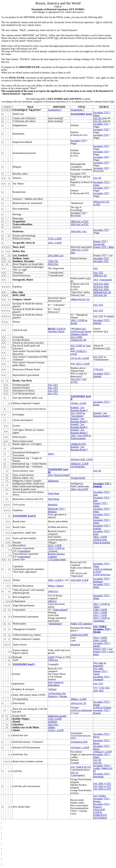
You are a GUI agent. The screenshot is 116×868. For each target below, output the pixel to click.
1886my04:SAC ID (80, 299)
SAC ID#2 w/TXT (102, 786)
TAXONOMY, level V (24, 664)
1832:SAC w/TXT (80, 224)
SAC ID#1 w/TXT (102, 783)
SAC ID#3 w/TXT (102, 789)
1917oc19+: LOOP (80, 358)
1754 (102, 688)
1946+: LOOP (100, 640)
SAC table (98, 669)
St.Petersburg (55, 693)
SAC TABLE (100, 626)
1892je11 (52, 601)
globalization (55, 624)
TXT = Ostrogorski (102, 280)
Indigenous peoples (57, 716)
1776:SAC (98, 369)
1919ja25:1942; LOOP (82, 459)
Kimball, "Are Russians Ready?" (79, 409)
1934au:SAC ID (78, 340)
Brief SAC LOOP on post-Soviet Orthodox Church (81, 331)
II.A (106, 331)
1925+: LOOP (83, 364)
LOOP (51, 657)
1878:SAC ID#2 (101, 287)
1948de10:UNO (78, 444)
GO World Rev (78, 467)
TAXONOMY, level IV (24, 516)
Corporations (19, 610)
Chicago (63, 696)
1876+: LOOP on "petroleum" (102, 619)
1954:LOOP (99, 810)
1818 (96, 691)
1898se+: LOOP (78, 699)
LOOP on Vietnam (102, 708)
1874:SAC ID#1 (101, 284)
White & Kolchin (102, 542)
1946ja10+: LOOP (80, 464)
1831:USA (53, 724)
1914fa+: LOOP (78, 403)
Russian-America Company (56, 555)
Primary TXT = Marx (104, 247)
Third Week (54, 493)
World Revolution (21, 742)
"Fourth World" (78, 478)
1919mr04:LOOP (79, 742)
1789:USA (53, 660)
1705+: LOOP (55, 719)
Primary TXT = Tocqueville (101, 243)
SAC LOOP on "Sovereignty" (78, 414)
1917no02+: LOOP (80, 747)
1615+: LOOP (55, 545)
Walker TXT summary (81, 624)
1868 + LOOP (55, 580)
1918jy (73, 738)
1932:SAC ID (100, 295)
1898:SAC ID (100, 275)
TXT (108, 348)
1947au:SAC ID (78, 703)
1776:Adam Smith (57, 559)
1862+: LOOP (100, 537)
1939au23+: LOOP (102, 752)
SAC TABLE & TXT (81, 767)
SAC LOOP (76, 337)
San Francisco (57, 695)
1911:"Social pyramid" (59, 475)
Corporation (24, 551)
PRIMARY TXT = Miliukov (57, 510)
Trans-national (60, 610)
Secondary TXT (101, 124)
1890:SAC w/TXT (80, 221)
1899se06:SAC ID (102, 292)
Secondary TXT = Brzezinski (102, 775)
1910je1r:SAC (100, 540)
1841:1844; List (56, 255)
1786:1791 (53, 261)
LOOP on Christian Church (57, 330)
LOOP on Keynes (102, 575)
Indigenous (53, 481)
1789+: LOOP (100, 610)
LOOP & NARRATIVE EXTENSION (100, 815)
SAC (96, 268)
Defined (52, 689)
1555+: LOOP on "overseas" (56, 550)
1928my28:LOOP (79, 635)
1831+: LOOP (55, 243)
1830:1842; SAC (79, 231)
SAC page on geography (100, 664)
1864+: (51, 454)
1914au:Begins (76, 733)
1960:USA (53, 591)
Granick (110, 316)
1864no (52, 727)
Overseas (17, 548)
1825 (101, 691)
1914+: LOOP (100, 638)
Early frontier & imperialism (56, 684)
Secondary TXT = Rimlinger (102, 580)
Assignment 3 (55, 110)
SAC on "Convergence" (78, 774)
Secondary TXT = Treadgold (102, 678)
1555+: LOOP (100, 613)
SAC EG (97, 763)
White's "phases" (56, 586)
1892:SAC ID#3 (101, 289)
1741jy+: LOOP (56, 730)
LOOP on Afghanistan (81, 710)
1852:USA (53, 264)
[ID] (98, 22)
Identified (53, 505)
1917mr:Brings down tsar (81, 735)
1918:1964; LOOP (80, 580)
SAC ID (97, 118)
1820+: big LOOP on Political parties (81, 437)
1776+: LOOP (55, 239)
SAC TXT (98, 273)
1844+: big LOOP (79, 489)
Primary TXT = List (103, 649)
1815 (107, 688)
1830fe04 (52, 722)
